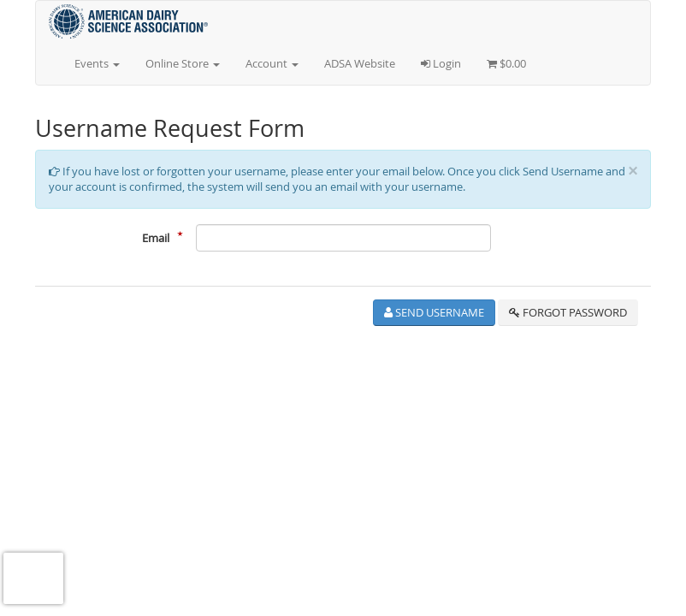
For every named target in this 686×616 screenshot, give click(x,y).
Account (272, 63)
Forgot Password (568, 312)
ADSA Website (360, 63)
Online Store (183, 63)
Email (156, 238)
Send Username (434, 312)
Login (441, 63)
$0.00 (506, 63)
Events (97, 63)
